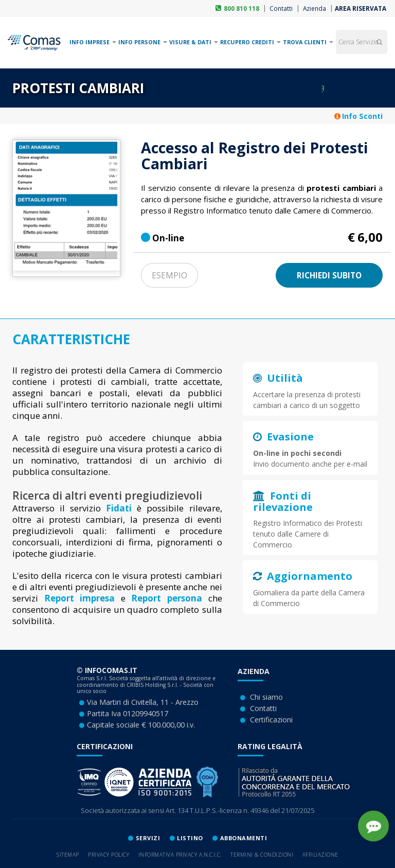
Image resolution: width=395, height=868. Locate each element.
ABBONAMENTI (244, 838)
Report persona (167, 598)
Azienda (314, 8)
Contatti (280, 8)
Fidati (119, 508)
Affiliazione (320, 855)
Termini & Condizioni (262, 855)
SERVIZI (148, 838)
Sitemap (68, 855)
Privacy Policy (109, 855)
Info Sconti (358, 116)
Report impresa (80, 598)
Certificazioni (271, 720)
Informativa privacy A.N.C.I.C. (180, 855)
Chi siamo (266, 697)
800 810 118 (241, 8)
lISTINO (190, 838)
